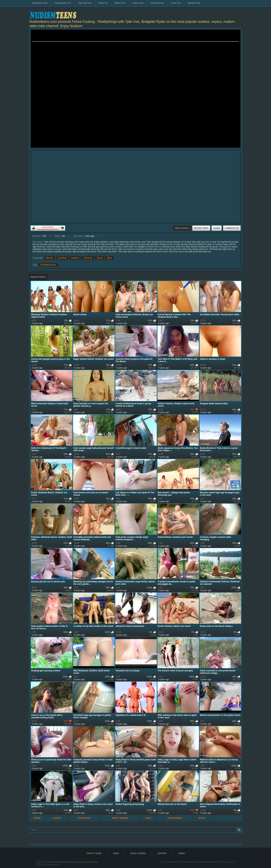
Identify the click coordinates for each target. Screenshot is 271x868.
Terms (182, 853)
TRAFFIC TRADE (94, 853)
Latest (57, 818)
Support (162, 853)
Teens (100, 258)
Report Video (201, 228)
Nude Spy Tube (85, 3)
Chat (148, 818)
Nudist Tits (103, 3)
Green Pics (176, 3)
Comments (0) (232, 228)
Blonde (50, 258)
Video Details (182, 228)
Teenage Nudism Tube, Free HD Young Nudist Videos (76, 862)
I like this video (34, 228)
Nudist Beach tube (40, 3)
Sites (202, 818)
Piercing (88, 258)
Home (37, 818)
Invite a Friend (138, 853)
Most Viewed (120, 818)
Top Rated (84, 818)
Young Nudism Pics (63, 3)
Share (217, 228)
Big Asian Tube (194, 3)
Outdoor (75, 258)
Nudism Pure (120, 3)
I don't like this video (62, 228)
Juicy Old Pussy (157, 3)
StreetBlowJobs (48, 265)
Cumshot (62, 258)
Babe (109, 258)
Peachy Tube (138, 3)
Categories (175, 818)
